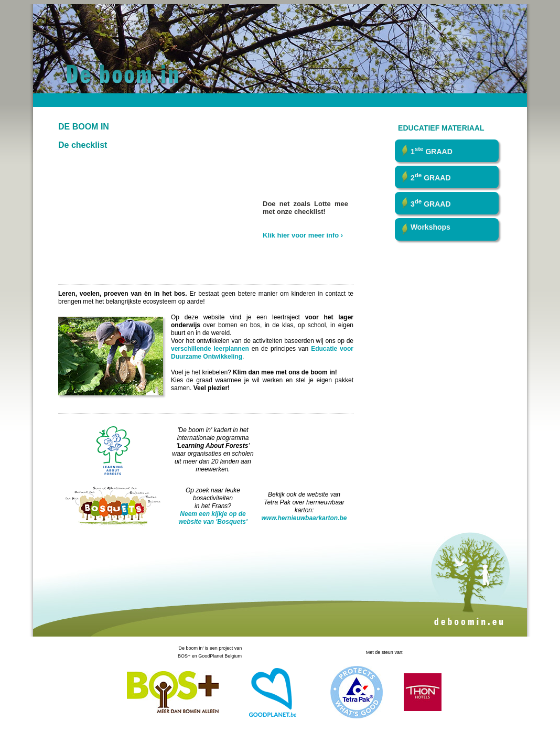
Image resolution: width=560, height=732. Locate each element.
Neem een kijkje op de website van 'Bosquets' (213, 518)
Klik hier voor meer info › (303, 235)
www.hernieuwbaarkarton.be (304, 518)
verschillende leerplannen (210, 349)
